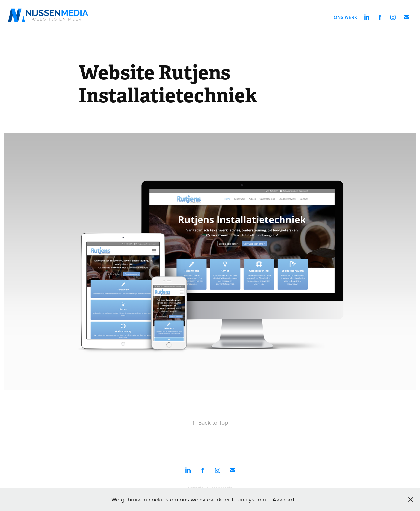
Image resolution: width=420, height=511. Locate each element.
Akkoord (283, 499)
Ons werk (346, 17)
